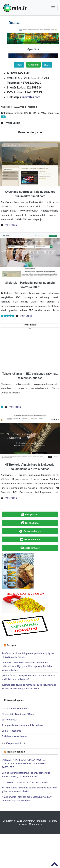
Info (3, 117)
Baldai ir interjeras (11, 731)
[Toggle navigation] (53, 8)
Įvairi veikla (11, 225)
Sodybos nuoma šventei (14, 736)
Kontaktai (35, 824)
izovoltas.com (31, 97)
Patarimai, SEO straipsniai (15, 708)
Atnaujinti (33, 65)
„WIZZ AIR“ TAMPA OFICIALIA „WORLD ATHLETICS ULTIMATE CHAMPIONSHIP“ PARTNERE (24, 763)
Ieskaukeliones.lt (16, 752)
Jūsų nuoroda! (13, 743)
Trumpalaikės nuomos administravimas (22, 725)
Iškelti (19, 65)
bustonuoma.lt (9, 719)
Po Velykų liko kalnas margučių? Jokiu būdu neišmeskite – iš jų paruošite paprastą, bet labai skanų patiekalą (27, 666)
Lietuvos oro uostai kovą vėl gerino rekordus (25, 782)
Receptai (12, 645)
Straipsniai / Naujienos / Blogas (19, 714)
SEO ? (47, 65)
